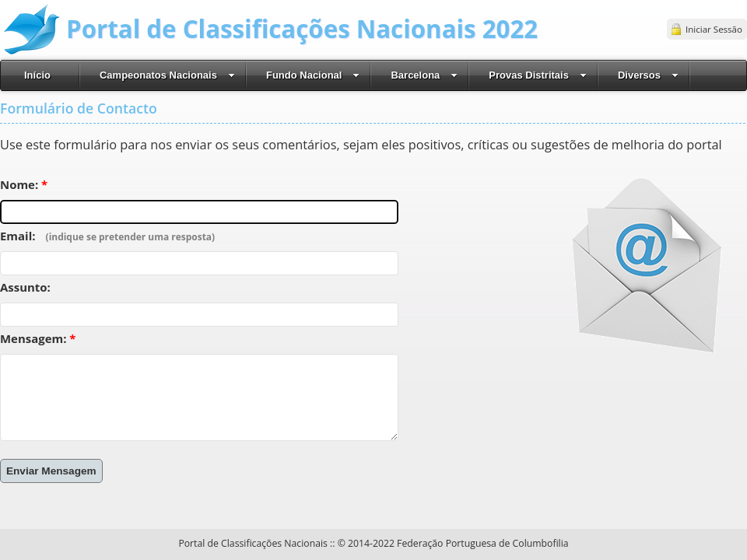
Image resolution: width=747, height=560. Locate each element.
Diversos (648, 75)
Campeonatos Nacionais (167, 75)
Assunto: (25, 287)
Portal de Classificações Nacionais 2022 (302, 29)
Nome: (19, 184)
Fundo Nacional (313, 75)
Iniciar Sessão (714, 29)
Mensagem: (33, 338)
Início (37, 75)
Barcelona (424, 75)
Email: (18, 236)
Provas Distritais (538, 75)
